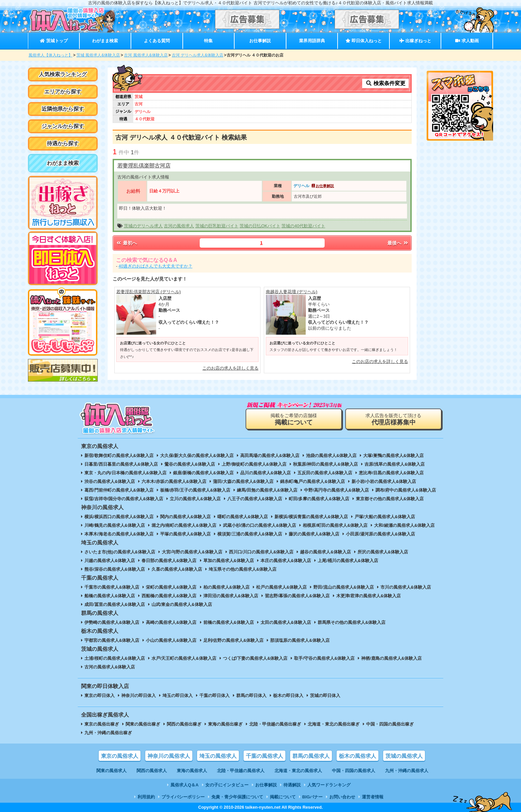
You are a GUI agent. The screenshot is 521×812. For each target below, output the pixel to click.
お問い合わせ (342, 797)
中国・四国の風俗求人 (354, 771)
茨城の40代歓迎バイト (303, 226)
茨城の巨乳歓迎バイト (217, 226)
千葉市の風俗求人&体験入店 (112, 587)
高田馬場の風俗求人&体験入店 (270, 456)
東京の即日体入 (100, 696)
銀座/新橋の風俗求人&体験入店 (203, 473)
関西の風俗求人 (152, 771)
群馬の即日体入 (251, 696)
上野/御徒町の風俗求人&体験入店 (254, 464)
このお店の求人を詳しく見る (230, 368)
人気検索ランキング (63, 74)
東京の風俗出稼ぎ (102, 724)
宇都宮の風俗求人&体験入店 (112, 640)
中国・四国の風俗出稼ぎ (390, 724)
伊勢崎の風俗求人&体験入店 (112, 622)
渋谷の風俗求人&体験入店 (110, 481)
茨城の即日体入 (325, 696)
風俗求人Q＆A (184, 785)
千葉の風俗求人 (264, 756)
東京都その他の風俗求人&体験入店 (390, 499)
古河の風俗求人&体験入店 (110, 667)
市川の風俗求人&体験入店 (406, 587)
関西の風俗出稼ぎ (184, 724)
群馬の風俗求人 (311, 756)
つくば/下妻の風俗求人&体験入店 (255, 658)
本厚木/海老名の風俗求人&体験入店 (119, 534)
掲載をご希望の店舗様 (294, 419)
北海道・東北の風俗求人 (298, 771)
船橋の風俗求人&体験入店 (110, 596)
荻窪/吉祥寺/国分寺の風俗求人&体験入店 (124, 499)
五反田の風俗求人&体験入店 (325, 473)
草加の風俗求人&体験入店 (229, 561)
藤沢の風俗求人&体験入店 (314, 534)
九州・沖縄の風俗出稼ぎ (108, 733)
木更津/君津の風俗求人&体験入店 (369, 596)
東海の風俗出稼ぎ (225, 724)
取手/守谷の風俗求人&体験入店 (324, 658)
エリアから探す (63, 92)
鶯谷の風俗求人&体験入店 (190, 464)
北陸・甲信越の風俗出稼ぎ (275, 724)
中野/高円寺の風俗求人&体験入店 (336, 490)
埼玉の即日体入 (178, 696)
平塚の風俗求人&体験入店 (185, 534)
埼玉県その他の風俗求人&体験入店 (243, 569)
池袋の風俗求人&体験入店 (331, 456)
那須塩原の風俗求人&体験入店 (300, 640)
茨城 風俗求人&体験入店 (98, 55)
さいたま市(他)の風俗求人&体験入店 (120, 552)
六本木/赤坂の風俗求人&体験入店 (174, 481)
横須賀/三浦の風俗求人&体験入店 (250, 534)
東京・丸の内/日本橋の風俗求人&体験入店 (125, 473)
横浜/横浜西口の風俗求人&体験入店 (119, 517)
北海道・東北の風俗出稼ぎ (334, 724)
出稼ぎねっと (415, 41)
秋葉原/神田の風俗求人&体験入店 (325, 464)
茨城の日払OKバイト (260, 226)
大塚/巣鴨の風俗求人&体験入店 (393, 456)
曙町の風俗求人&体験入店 (243, 517)
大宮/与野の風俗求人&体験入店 (192, 552)
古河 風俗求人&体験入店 (146, 55)
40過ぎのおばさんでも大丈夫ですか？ (156, 266)
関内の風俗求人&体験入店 (185, 517)
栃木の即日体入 (288, 696)
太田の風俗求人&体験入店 (286, 622)
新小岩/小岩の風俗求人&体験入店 (384, 481)
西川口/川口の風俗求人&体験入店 (261, 552)
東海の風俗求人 (192, 771)
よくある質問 (157, 41)
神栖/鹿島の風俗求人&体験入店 (391, 658)
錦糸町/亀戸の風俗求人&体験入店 (313, 481)
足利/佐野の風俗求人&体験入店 (234, 640)
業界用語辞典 (312, 41)
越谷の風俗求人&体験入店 (325, 552)
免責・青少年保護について (237, 797)
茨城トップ (54, 41)
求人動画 (467, 41)
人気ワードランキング (329, 785)
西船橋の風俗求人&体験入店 (169, 596)
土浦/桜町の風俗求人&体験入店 (115, 658)
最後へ (398, 243)
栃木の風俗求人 (358, 756)
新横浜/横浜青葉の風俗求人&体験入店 (311, 517)
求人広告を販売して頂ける (393, 419)
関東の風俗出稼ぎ (143, 724)
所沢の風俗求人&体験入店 (383, 552)
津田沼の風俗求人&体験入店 (231, 596)
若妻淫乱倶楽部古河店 (144, 166)
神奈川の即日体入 (139, 696)
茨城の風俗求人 (404, 756)
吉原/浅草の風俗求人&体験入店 (395, 464)
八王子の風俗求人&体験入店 (255, 499)
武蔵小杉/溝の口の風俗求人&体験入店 (260, 525)
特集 (208, 41)
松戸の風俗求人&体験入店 (281, 587)
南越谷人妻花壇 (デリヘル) (292, 292)
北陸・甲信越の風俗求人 (241, 771)
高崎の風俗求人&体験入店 (171, 622)
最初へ (126, 243)
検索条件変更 (385, 83)
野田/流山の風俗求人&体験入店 (344, 587)
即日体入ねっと (364, 41)
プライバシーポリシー (183, 797)
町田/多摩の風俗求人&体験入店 (319, 499)
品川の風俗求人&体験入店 (265, 473)
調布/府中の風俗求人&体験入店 (406, 490)
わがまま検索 (105, 41)
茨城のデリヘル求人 (143, 226)
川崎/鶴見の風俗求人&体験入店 (115, 525)
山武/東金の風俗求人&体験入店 (182, 604)
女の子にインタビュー (227, 785)
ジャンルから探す (63, 126)
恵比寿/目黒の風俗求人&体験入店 (391, 473)
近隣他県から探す (63, 109)
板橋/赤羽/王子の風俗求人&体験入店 (195, 490)
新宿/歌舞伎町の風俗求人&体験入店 (119, 456)
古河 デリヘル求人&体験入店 (198, 55)
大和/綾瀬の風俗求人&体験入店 (404, 525)
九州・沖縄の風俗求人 (407, 771)
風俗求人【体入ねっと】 (51, 55)
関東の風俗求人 (111, 771)
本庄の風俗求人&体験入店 (286, 561)
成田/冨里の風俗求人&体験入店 (115, 604)
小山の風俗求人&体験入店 (171, 640)
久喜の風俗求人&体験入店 (177, 569)
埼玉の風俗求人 (218, 756)
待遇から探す (63, 143)
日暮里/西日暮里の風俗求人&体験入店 (121, 464)
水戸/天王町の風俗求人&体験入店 (184, 658)
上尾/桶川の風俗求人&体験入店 (348, 561)
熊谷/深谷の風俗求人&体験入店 (115, 569)
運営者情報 (373, 797)
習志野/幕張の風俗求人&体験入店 (297, 596)
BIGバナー (313, 797)
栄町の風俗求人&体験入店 (171, 587)
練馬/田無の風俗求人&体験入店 (267, 490)
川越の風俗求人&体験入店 (110, 561)
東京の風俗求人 (120, 756)
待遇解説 (292, 785)
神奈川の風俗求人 (169, 756)
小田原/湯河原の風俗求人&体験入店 (380, 534)
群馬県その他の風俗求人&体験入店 (352, 622)
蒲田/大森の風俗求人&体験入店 (243, 481)
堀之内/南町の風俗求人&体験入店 (184, 525)
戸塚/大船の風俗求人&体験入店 (385, 517)
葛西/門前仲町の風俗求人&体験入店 (119, 490)
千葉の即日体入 (214, 696)
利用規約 (146, 797)
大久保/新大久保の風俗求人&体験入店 (197, 456)
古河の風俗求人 (179, 226)
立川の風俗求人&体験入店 (195, 499)
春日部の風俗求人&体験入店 (169, 561)
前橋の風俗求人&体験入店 (229, 622)
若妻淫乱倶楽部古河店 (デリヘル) (149, 292)
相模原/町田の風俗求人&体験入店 (335, 525)
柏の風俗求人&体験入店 (226, 587)
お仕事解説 (260, 41)
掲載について (283, 797)
